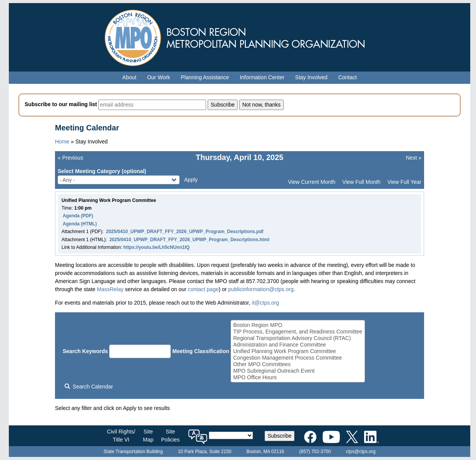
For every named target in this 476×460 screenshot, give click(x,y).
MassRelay (110, 289)
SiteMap (148, 436)
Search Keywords (85, 351)
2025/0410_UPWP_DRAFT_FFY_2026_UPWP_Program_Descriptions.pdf (185, 232)
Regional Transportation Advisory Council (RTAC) (298, 338)
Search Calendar (89, 387)
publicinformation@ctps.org (261, 289)
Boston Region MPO (298, 325)
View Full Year (404, 182)
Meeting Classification (201, 351)
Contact (348, 77)
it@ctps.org (265, 303)
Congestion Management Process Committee (298, 358)
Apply (191, 180)
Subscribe (280, 436)
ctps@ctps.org (361, 452)
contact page (203, 289)
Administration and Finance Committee (298, 345)
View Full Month (361, 182)
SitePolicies (170, 436)
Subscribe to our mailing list (61, 104)
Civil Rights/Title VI (121, 436)
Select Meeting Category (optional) (102, 171)
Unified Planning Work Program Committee (298, 351)
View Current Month (312, 182)
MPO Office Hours (298, 377)
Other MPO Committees (298, 364)
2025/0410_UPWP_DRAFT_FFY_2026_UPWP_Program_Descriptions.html (189, 240)
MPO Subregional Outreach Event (298, 371)
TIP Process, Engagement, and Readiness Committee (298, 332)
